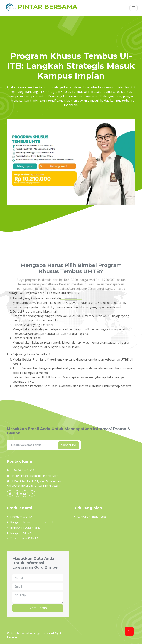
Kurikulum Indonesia (91, 517)
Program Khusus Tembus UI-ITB (33, 522)
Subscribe (69, 445)
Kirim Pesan (38, 608)
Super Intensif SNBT (24, 538)
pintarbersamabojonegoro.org (29, 633)
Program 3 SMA (21, 517)
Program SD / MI (22, 533)
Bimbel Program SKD (25, 528)
